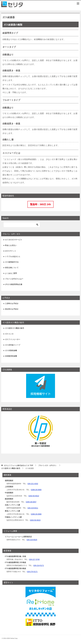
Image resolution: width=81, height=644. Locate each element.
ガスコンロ (9, 334)
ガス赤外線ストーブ (13, 345)
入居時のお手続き (12, 303)
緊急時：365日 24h (40, 204)
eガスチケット (11, 251)
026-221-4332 (33, 484)
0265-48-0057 (31, 502)
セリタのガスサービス (13, 240)
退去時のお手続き (12, 309)
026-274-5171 (32, 572)
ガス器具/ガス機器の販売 (15, 328)
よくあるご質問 (11, 273)
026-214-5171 (39, 565)
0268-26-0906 (36, 490)
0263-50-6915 (35, 520)
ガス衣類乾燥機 (11, 350)
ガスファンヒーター (13, 339)
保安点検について (12, 268)
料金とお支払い (11, 245)
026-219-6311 (33, 508)
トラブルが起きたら (13, 256)
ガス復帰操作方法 (12, 262)
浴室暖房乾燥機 (11, 356)
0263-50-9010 (34, 496)
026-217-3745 (34, 559)
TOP (19, 465)
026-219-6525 (32, 540)
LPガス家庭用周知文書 (14, 284)
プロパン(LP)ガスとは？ (14, 279)
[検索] (22, 225)
